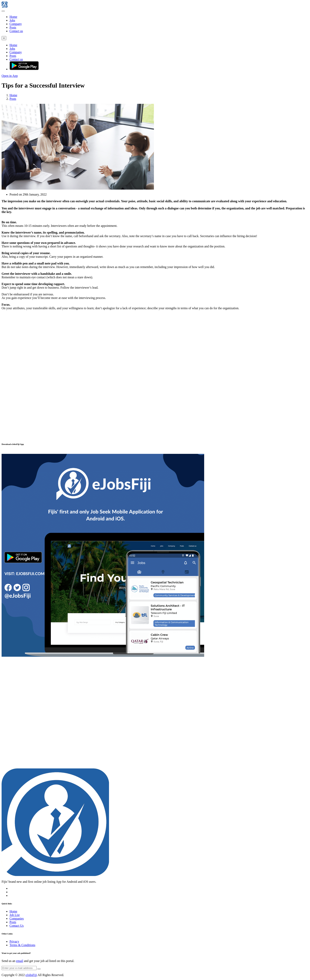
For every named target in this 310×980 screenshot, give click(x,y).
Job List (15, 915)
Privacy (14, 941)
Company (16, 24)
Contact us (16, 31)
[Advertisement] (155, 348)
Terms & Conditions (22, 945)
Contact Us (17, 926)
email (20, 961)
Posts (13, 27)
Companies (17, 918)
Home (13, 17)
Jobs (12, 20)
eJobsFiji (31, 975)
